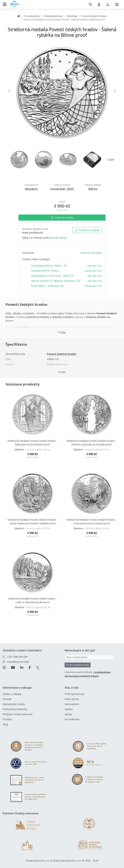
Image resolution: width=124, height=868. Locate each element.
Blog (5, 724)
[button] (16, 91)
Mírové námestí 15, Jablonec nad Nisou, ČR (56, 281)
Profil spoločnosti (74, 694)
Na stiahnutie (72, 719)
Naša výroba (72, 699)
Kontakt (7, 699)
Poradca (7, 719)
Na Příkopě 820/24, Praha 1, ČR (49, 266)
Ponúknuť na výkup (87, 230)
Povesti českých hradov (94, 16)
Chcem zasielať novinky (78, 665)
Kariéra (69, 709)
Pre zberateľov (32, 16)
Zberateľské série (53, 16)
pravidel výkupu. (59, 238)
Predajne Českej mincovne (18, 714)
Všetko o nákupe (12, 694)
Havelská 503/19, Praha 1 (46, 271)
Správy (68, 714)
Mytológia (72, 16)
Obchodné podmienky (15, 709)
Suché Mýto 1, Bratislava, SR (47, 286)
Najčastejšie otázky (14, 704)
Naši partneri (72, 704)
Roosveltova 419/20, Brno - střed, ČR (52, 276)
